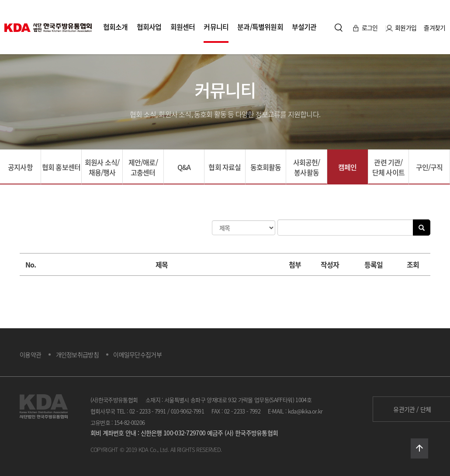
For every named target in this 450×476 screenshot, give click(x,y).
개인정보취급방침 (77, 354)
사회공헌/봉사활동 (307, 167)
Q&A (184, 167)
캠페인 (348, 167)
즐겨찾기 (434, 27)
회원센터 (183, 27)
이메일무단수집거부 (137, 354)
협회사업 (149, 27)
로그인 (366, 27)
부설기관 (304, 27)
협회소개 (116, 27)
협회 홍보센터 (61, 167)
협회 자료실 (225, 167)
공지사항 (20, 167)
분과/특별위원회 (260, 27)
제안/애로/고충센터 (143, 167)
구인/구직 (429, 167)
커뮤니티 (216, 27)
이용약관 (30, 354)
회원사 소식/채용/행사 (102, 167)
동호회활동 (266, 167)
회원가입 (402, 27)
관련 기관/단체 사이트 (388, 167)
